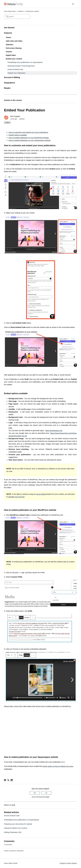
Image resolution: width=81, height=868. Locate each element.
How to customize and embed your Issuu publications (28, 132)
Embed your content (32, 11)
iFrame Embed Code (15, 69)
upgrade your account (16, 497)
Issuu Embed (41, 494)
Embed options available (18, 135)
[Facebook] (5, 780)
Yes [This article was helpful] (35, 793)
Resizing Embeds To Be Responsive (21, 66)
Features (21, 11)
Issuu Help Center (10, 11)
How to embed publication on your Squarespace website (29, 140)
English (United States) (68, 863)
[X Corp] (8, 780)
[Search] (17, 16)
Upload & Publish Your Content (16, 828)
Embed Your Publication (17, 73)
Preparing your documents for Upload (18, 824)
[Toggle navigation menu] (73, 4)
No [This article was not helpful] (46, 793)
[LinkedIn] (12, 780)
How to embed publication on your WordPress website (29, 138)
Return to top (10, 805)
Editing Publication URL (13, 832)
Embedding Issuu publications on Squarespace (25, 62)
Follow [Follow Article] (7, 123)
